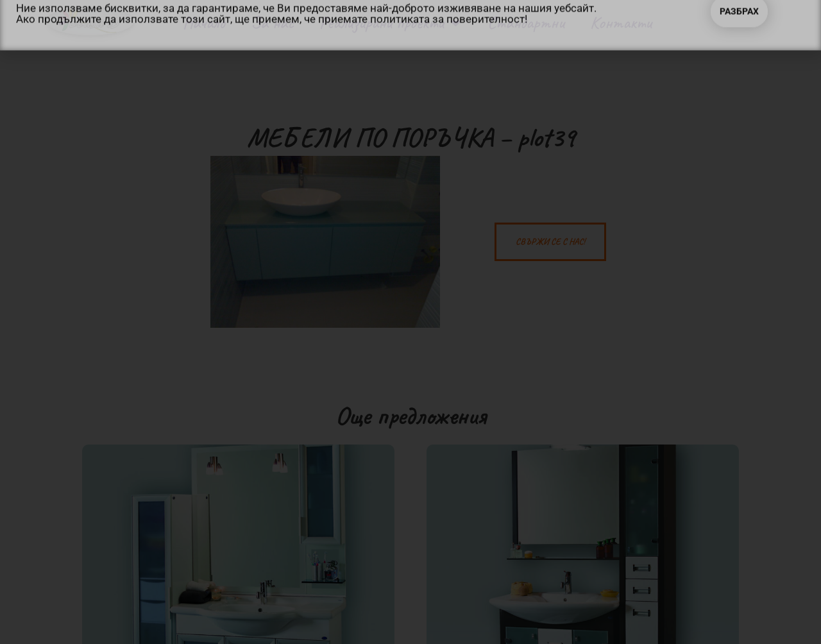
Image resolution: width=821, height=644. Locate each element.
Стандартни (526, 22)
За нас (272, 22)
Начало (204, 22)
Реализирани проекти (390, 23)
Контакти (621, 22)
